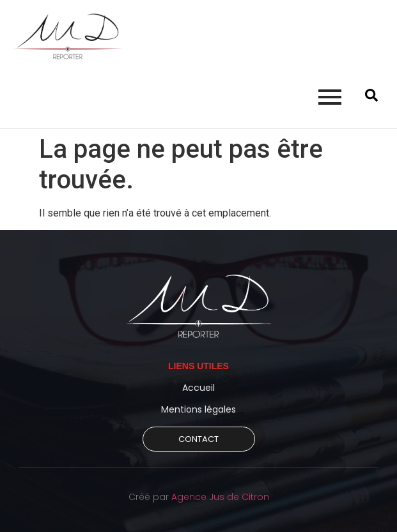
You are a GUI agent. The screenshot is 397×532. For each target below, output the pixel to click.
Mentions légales (198, 409)
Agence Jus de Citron (220, 497)
